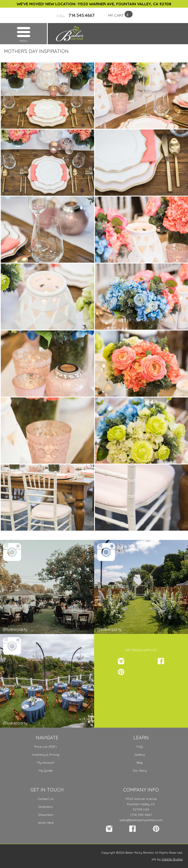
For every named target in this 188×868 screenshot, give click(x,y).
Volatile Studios (172, 859)
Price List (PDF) (46, 747)
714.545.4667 (76, 15)
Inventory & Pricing (46, 755)
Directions (46, 807)
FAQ (140, 747)
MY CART (116, 15)
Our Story (140, 770)
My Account (46, 762)
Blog (140, 762)
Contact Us (46, 799)
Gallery (140, 755)
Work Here (46, 823)
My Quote (46, 770)
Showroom (46, 815)
